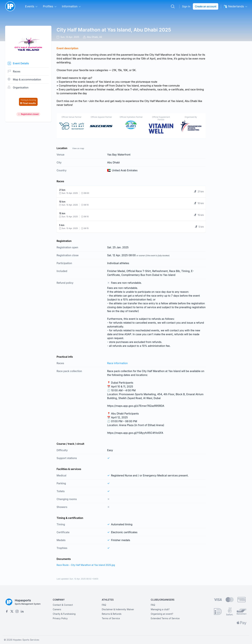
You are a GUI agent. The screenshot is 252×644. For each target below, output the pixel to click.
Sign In (186, 6)
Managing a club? (160, 609)
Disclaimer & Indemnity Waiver (118, 609)
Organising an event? (162, 614)
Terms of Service (111, 618)
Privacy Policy (60, 618)
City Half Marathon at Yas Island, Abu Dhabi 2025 (114, 30)
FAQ (104, 605)
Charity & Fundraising (64, 614)
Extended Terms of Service (165, 618)
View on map (78, 148)
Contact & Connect (63, 605)
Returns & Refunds (112, 614)
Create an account (205, 6)
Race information (117, 363)
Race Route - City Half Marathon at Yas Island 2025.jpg (86, 565)
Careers (57, 609)
